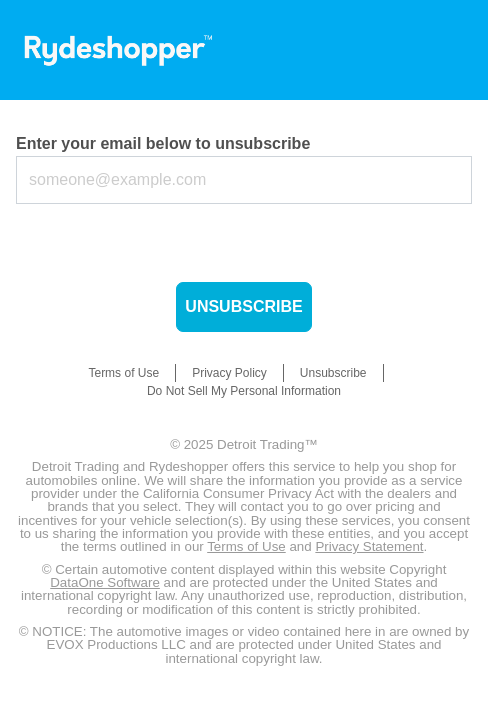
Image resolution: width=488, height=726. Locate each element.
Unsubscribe (243, 306)
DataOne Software (105, 582)
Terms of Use (123, 373)
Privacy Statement (369, 546)
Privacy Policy (229, 373)
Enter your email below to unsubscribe (163, 143)
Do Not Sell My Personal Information (244, 391)
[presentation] (168, 243)
